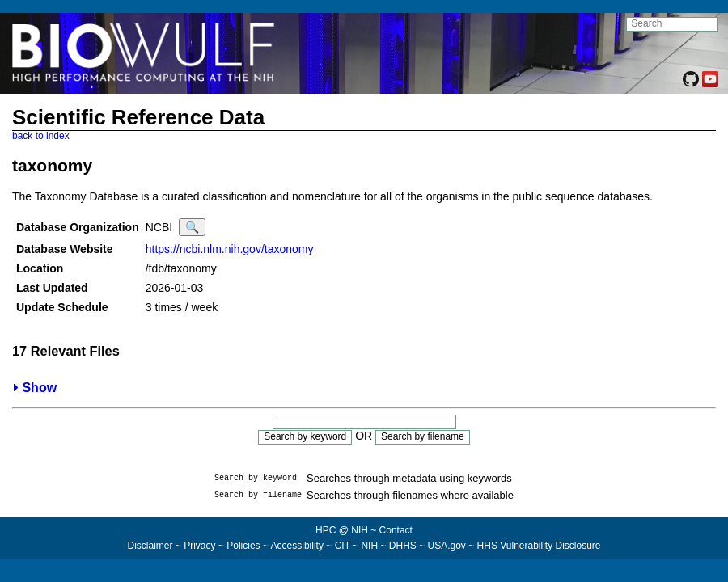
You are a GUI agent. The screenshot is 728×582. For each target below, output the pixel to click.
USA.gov (447, 546)
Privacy (199, 546)
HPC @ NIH (343, 530)
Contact (396, 530)
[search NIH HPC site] (672, 24)
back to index (41, 136)
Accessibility (297, 546)
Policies (243, 546)
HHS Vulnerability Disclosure (539, 546)
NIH (369, 546)
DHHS (403, 546)
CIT (343, 546)
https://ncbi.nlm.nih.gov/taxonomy (230, 249)
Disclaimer (150, 546)
